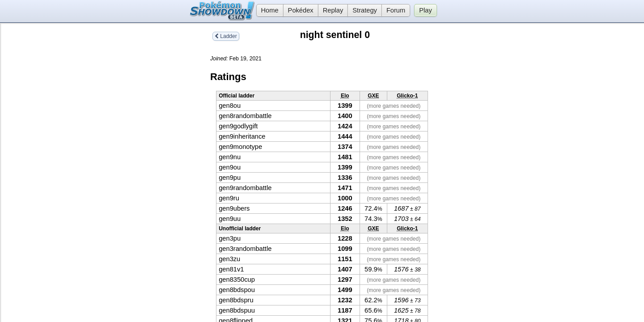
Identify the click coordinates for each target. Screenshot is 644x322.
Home (267, 10)
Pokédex (301, 10)
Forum (396, 10)
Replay (333, 10)
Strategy (365, 10)
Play (426, 10)
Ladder (226, 36)
